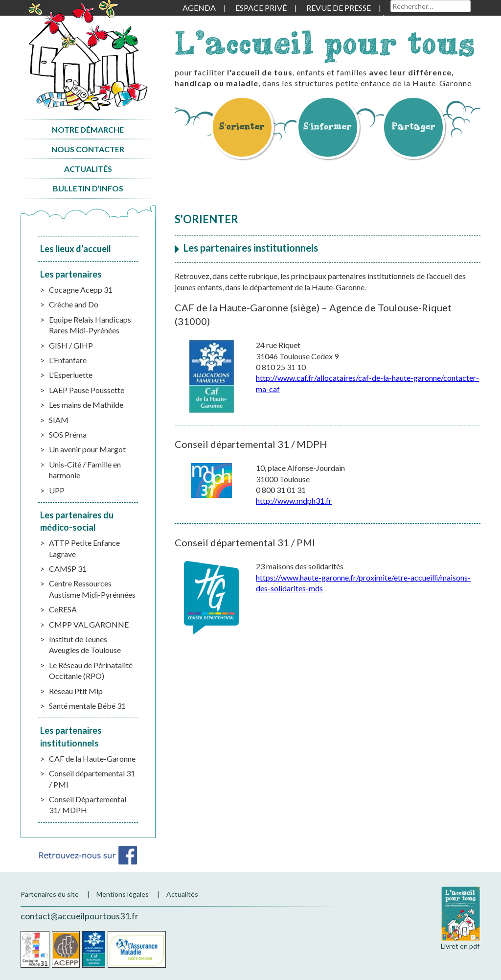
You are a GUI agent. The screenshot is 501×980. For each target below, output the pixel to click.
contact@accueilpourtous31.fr (80, 916)
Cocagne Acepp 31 (81, 290)
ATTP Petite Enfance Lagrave (84, 548)
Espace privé (261, 8)
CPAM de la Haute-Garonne (137, 949)
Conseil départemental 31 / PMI (92, 779)
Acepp (66, 949)
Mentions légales (123, 894)
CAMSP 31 (68, 569)
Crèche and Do (74, 304)
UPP (57, 490)
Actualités (88, 169)
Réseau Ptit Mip (76, 691)
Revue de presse (339, 8)
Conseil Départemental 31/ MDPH (88, 805)
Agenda (199, 8)
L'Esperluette (71, 375)
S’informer (328, 126)
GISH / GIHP (71, 345)
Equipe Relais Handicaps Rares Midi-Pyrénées (90, 325)
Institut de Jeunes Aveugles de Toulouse (85, 644)
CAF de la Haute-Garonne (92, 758)
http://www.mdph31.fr (294, 501)
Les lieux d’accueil (76, 249)
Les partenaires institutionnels (71, 736)
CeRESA (63, 609)
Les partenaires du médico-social (77, 521)
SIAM (59, 420)
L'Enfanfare (68, 360)
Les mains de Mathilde (86, 405)
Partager (413, 126)
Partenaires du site (50, 894)
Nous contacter (88, 149)
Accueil (88, 56)
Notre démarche (88, 129)
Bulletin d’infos (88, 188)
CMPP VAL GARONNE (89, 624)
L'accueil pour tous (325, 43)
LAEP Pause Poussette (87, 390)
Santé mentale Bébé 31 (87, 706)
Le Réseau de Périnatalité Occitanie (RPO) (91, 670)
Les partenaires (71, 274)
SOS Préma (68, 434)
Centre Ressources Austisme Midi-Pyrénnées (92, 589)
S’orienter (242, 126)
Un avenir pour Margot (87, 449)
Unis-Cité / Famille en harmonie (85, 470)
